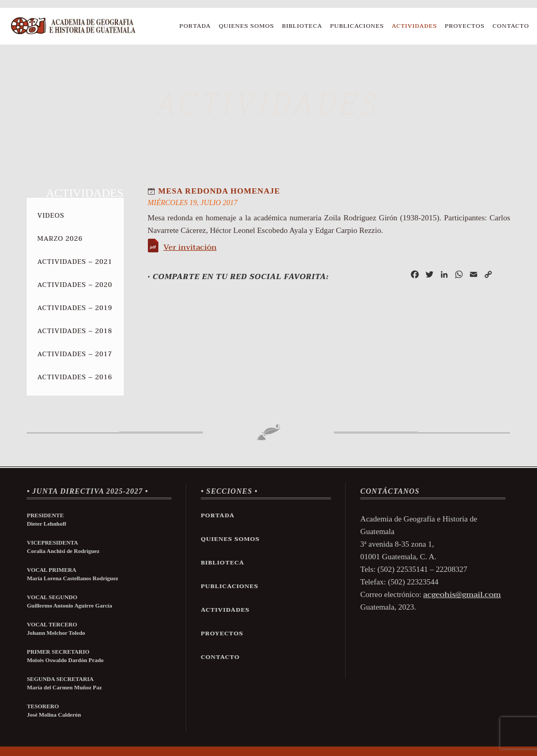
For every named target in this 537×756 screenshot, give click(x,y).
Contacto (511, 26)
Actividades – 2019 (75, 308)
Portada (195, 26)
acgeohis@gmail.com (462, 594)
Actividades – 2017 (75, 354)
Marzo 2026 (60, 239)
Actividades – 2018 (75, 331)
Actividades (414, 26)
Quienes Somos (246, 26)
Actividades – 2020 (75, 285)
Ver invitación (190, 247)
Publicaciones (357, 26)
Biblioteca (302, 26)
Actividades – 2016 (75, 377)
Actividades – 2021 (75, 262)
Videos (51, 216)
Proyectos (465, 26)
